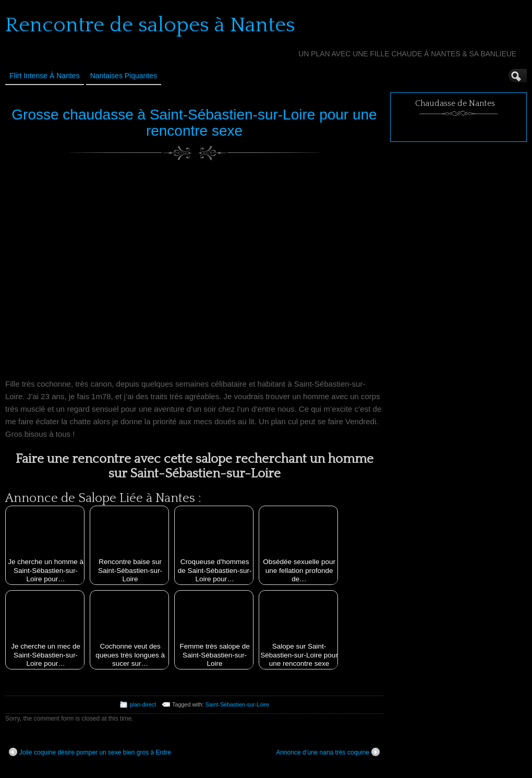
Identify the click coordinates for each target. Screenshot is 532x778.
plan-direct (143, 704)
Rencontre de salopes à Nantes (150, 25)
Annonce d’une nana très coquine (328, 752)
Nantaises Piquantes (124, 76)
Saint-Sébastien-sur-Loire (237, 704)
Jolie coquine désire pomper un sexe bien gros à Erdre (90, 752)
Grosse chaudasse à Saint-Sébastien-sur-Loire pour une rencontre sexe (194, 123)
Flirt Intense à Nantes (45, 76)
